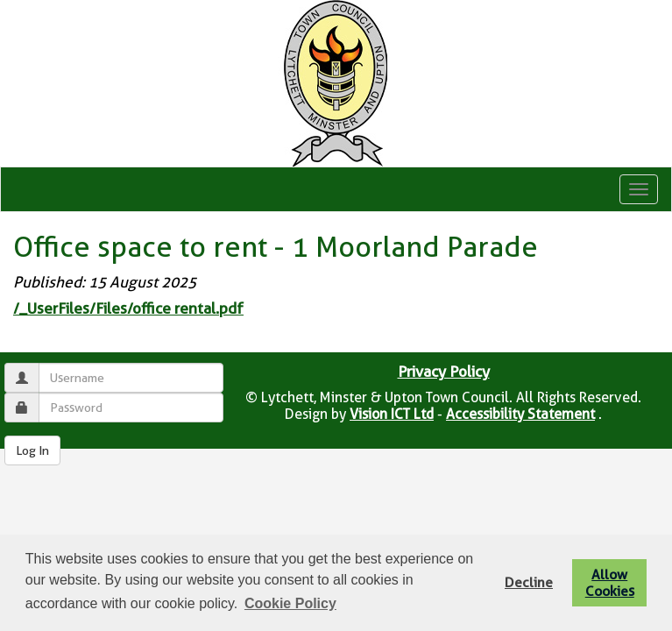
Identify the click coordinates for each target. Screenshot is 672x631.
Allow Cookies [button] (610, 583)
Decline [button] (529, 582)
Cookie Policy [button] (290, 603)
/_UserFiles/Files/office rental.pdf (128, 308)
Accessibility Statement (520, 414)
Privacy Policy (444, 372)
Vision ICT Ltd (392, 414)
